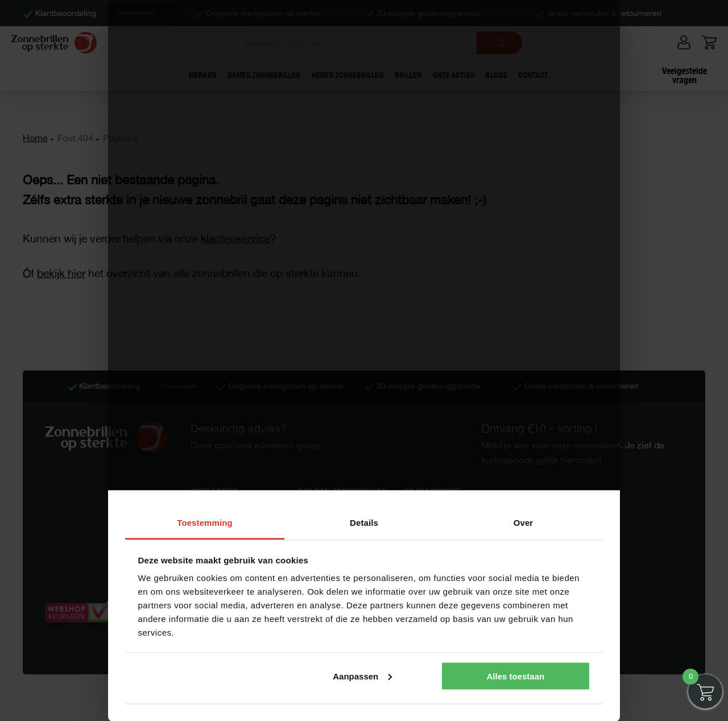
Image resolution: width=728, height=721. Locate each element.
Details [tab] (364, 523)
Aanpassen (362, 676)
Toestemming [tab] (205, 523)
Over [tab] (524, 523)
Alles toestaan (515, 676)
